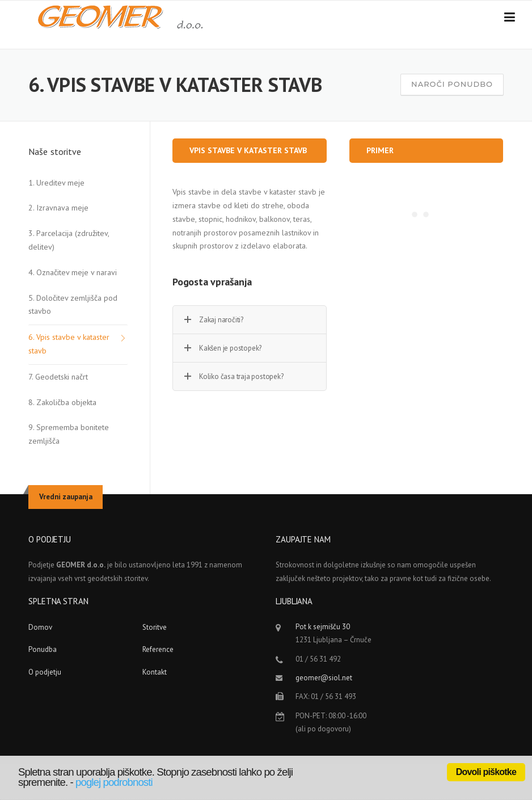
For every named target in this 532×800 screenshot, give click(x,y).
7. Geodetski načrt (58, 377)
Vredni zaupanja (66, 497)
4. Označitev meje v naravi (73, 272)
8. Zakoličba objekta (62, 402)
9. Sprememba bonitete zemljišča (69, 434)
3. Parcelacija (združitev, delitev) (69, 240)
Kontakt (155, 672)
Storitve (155, 627)
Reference (158, 649)
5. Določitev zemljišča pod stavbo (73, 305)
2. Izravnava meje (58, 208)
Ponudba (43, 649)
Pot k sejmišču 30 (323, 627)
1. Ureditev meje (56, 183)
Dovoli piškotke (486, 772)
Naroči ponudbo (452, 84)
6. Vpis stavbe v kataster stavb (69, 344)
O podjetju (45, 672)
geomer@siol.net (324, 678)
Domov (40, 627)
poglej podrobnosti (114, 782)
